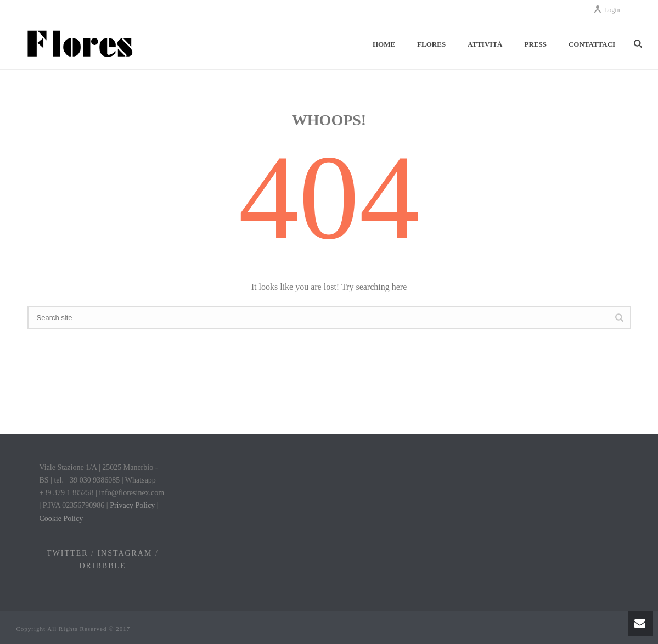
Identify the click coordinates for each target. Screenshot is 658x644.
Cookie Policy (61, 519)
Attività (485, 44)
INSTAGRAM (125, 553)
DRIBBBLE (102, 566)
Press (535, 44)
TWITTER (67, 553)
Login (607, 10)
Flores (431, 44)
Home (384, 44)
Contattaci (592, 44)
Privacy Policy (132, 505)
